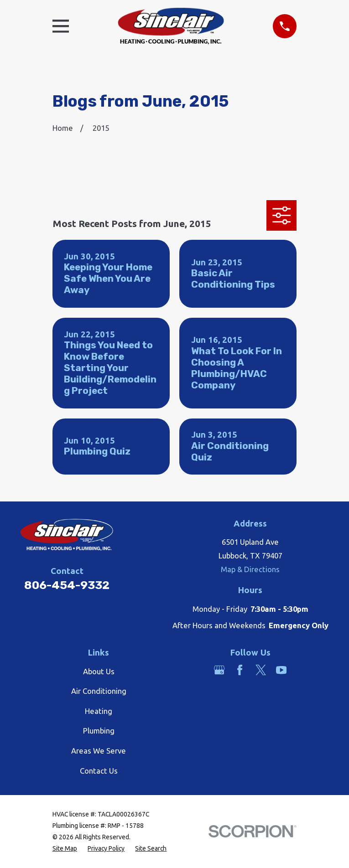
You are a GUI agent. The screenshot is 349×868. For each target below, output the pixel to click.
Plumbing (99, 731)
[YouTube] (281, 670)
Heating (99, 711)
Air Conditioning (99, 691)
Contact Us (99, 771)
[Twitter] (261, 670)
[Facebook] (240, 670)
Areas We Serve (99, 751)
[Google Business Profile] (219, 670)
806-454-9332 (67, 585)
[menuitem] (65, 849)
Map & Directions (250, 569)
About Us (99, 671)
